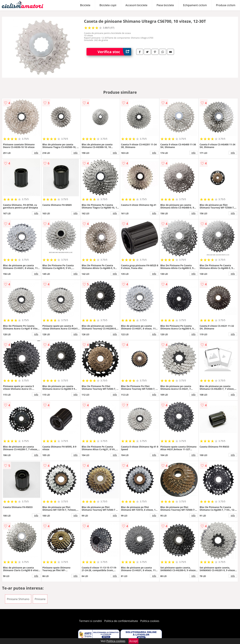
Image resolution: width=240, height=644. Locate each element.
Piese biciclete (165, 5)
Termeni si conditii (91, 621)
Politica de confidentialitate (121, 621)
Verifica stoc (114, 52)
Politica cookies (150, 621)
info (36, 153)
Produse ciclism (226, 5)
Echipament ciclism (195, 5)
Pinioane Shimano (18, 599)
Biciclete (85, 5)
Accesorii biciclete (136, 5)
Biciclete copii (108, 5)
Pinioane (40, 599)
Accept (133, 641)
